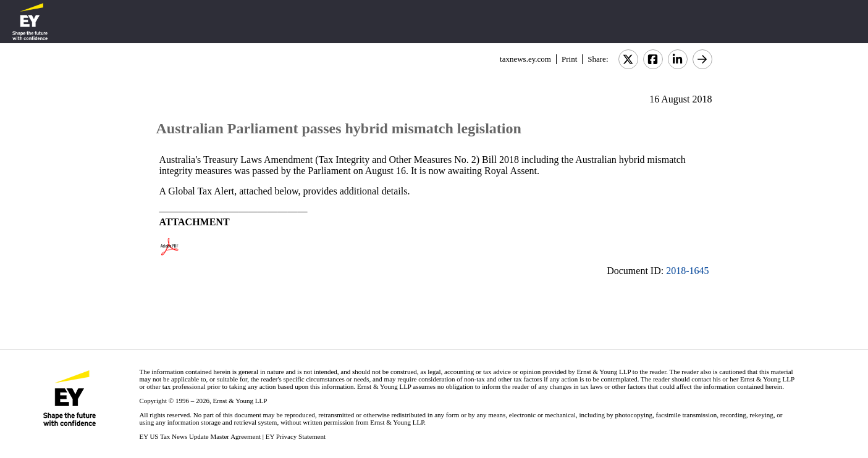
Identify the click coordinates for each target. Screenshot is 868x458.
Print (569, 59)
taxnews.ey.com (525, 59)
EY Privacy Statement (296, 436)
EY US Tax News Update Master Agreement (200, 436)
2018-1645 (687, 271)
